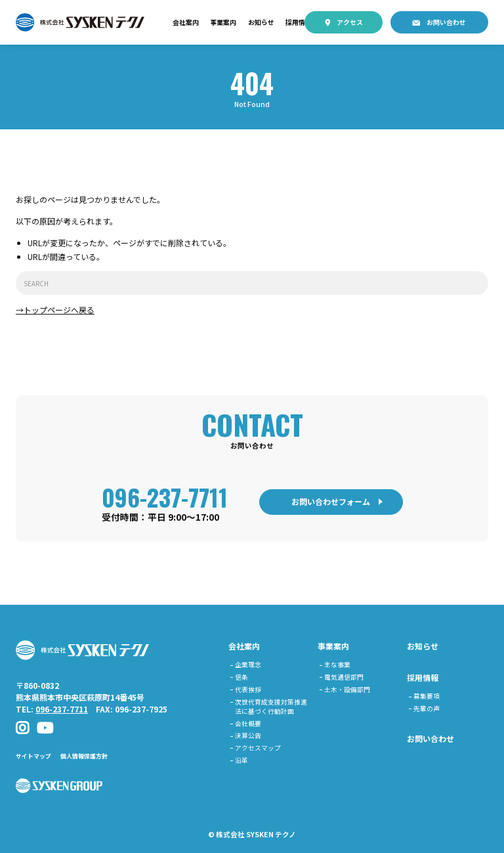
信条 (241, 677)
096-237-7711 (165, 497)
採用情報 (299, 22)
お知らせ (261, 22)
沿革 (241, 760)
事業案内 (223, 22)
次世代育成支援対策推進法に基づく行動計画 (271, 707)
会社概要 (248, 724)
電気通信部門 (344, 677)
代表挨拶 (248, 689)
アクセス (350, 22)
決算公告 (248, 735)
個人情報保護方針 (84, 756)
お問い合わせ (446, 22)
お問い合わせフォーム (331, 501)
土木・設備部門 (347, 689)
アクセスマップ (258, 748)
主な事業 (337, 665)
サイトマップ (33, 756)
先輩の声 (427, 709)
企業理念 (248, 665)
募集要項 (427, 696)
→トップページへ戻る (55, 310)
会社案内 (186, 22)
